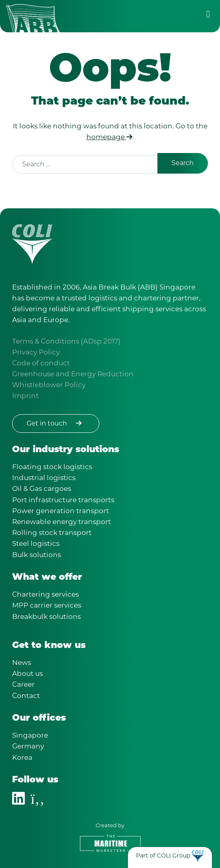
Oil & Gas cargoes (42, 489)
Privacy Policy (36, 352)
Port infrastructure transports (63, 500)
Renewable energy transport (62, 522)
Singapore (30, 735)
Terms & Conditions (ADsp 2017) (66, 341)
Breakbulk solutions (46, 616)
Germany (28, 746)
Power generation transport (61, 511)
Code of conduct (41, 363)
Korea (22, 757)
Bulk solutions (37, 555)
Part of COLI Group (163, 855)
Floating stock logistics (52, 467)
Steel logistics (36, 543)
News (22, 663)
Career (23, 684)
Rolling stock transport (52, 533)
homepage (109, 137)
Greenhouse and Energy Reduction (73, 374)
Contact (26, 696)
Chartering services (45, 594)
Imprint (25, 396)
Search (183, 163)
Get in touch (56, 423)
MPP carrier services (47, 605)
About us (27, 673)
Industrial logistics (44, 478)
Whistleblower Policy (49, 385)
